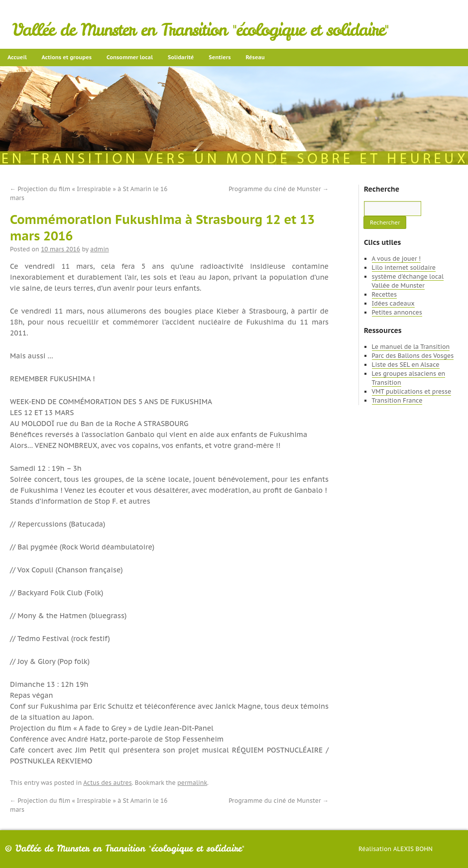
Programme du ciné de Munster (279, 189)
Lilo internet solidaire (404, 268)
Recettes (384, 294)
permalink (192, 783)
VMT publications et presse (412, 391)
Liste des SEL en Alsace (406, 365)
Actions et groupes (67, 57)
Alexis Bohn (413, 849)
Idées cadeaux (393, 303)
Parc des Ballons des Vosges (413, 356)
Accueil (17, 57)
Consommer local (130, 57)
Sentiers (220, 57)
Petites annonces (397, 312)
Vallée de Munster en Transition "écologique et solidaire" (200, 30)
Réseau (255, 57)
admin (99, 249)
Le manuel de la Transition (411, 347)
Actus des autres (108, 783)
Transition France (397, 400)
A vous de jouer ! (396, 259)
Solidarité (181, 57)
